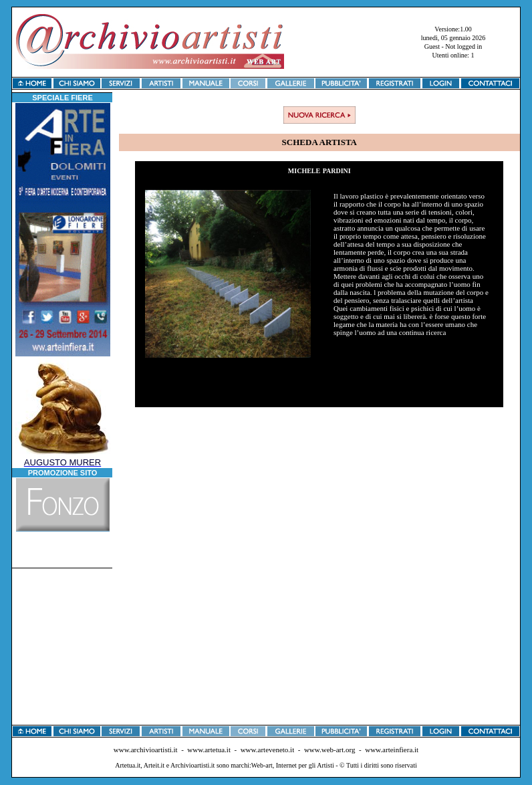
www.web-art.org (330, 750)
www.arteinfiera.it (392, 750)
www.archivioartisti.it (146, 750)
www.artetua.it (209, 750)
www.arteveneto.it (268, 750)
